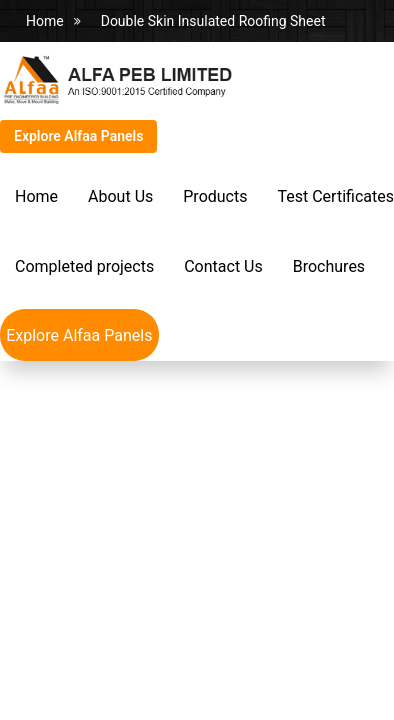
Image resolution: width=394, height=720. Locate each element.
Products (215, 196)
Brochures (329, 266)
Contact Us (223, 266)
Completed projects (84, 266)
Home (45, 21)
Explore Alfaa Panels (78, 136)
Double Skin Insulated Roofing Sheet (213, 21)
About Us (120, 196)
